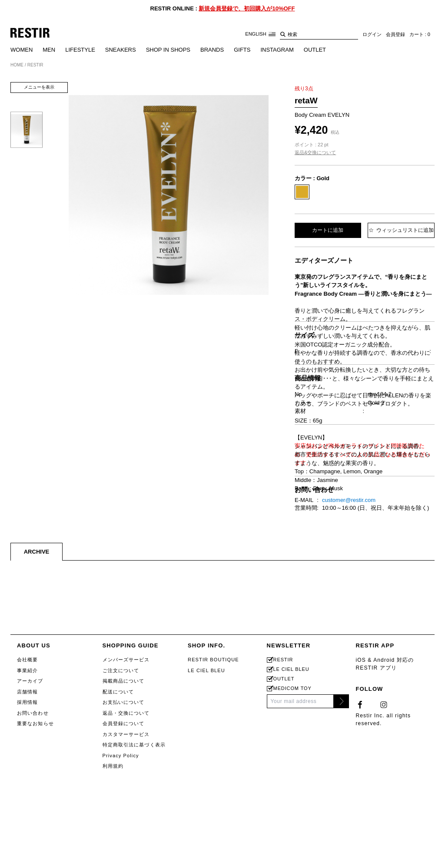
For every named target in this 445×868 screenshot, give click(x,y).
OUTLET (315, 50)
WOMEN (22, 50)
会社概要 (27, 840)
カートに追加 (328, 230)
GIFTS (242, 50)
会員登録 (395, 34)
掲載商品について (124, 861)
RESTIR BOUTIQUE (213, 840)
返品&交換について (315, 152)
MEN (49, 50)
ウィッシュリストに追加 (401, 230)
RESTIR (283, 840)
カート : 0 (420, 34)
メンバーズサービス (126, 840)
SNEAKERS (121, 50)
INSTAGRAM (277, 50)
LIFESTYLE (80, 50)
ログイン (372, 34)
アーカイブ (30, 861)
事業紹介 (27, 851)
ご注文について (121, 851)
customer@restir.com (349, 680)
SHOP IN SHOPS (168, 50)
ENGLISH (260, 34)
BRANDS (212, 50)
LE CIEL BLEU (206, 851)
